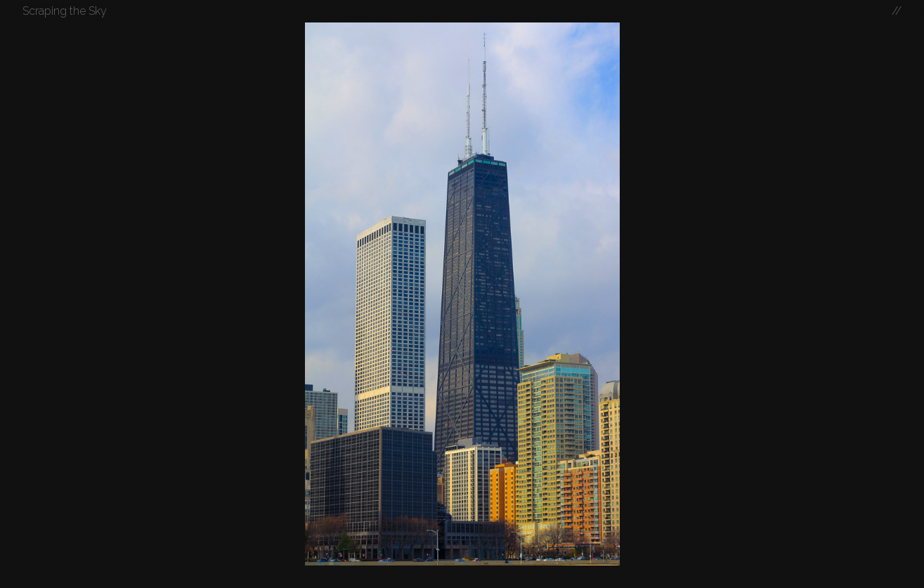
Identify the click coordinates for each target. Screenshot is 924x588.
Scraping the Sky (65, 11)
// (897, 11)
